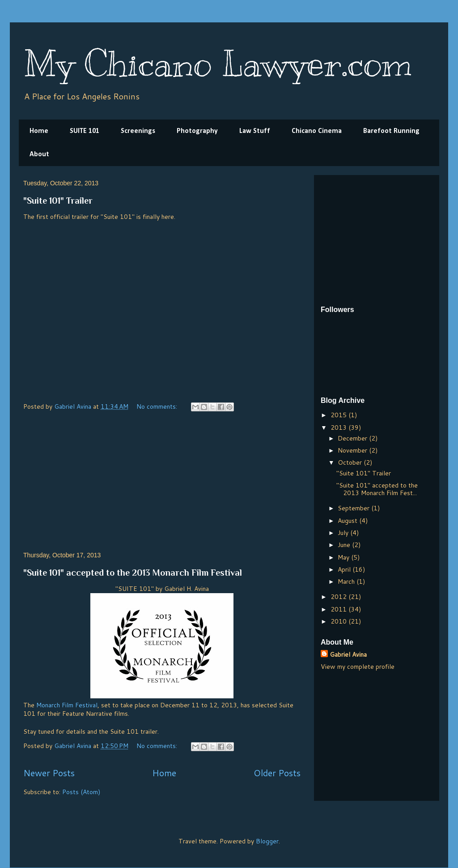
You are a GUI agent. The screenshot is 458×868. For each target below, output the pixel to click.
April (345, 569)
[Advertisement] (162, 483)
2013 (339, 428)
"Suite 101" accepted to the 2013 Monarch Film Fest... (377, 489)
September (354, 508)
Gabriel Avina (348, 654)
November (353, 450)
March (347, 582)
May (344, 557)
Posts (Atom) (81, 792)
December (353, 438)
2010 (339, 621)
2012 (339, 597)
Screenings (138, 131)
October (351, 462)
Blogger (267, 841)
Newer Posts (49, 773)
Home (39, 131)
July (344, 533)
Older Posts (277, 773)
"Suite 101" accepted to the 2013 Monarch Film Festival (133, 573)
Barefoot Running (391, 131)
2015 (339, 415)
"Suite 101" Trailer (58, 201)
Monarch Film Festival (67, 705)
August (348, 521)
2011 (339, 609)
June (345, 545)
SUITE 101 (85, 131)
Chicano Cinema (317, 131)
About (39, 154)
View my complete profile (358, 667)
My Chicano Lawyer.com (218, 64)
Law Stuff (255, 131)
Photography (197, 131)
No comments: (158, 406)
